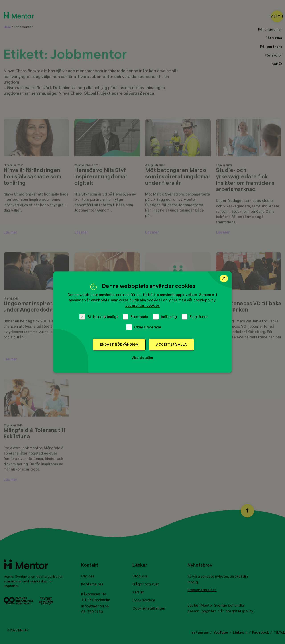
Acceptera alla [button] (171, 344)
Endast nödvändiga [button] (119, 344)
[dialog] (142, 322)
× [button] (224, 278)
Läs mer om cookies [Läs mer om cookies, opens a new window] (143, 305)
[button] (143, 358)
